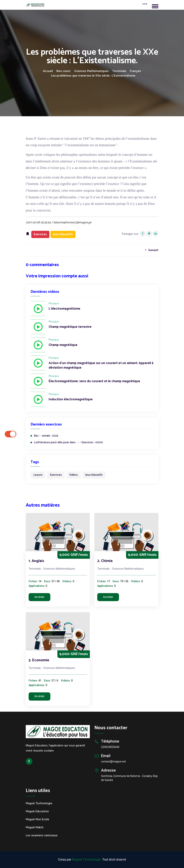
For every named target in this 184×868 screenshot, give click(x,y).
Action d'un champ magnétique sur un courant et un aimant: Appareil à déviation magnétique (101, 366)
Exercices (56, 475)
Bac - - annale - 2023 (46, 436)
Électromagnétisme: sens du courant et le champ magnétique (94, 381)
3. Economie (39, 660)
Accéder (39, 597)
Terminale (119, 71)
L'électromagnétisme (64, 309)
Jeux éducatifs (94, 475)
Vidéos (74, 475)
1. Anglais (36, 561)
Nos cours (63, 71)
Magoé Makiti (35, 828)
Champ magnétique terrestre (70, 327)
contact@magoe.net (113, 761)
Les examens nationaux (42, 836)
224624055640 (110, 747)
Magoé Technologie (39, 803)
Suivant (151, 250)
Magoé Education (37, 811)
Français (135, 71)
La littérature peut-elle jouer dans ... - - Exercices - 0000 (68, 443)
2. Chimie (105, 561)
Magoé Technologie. (87, 860)
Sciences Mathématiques (91, 71)
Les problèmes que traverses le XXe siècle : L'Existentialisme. (93, 76)
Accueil (48, 71)
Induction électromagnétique (71, 400)
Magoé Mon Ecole (37, 820)
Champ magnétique (63, 345)
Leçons (38, 475)
